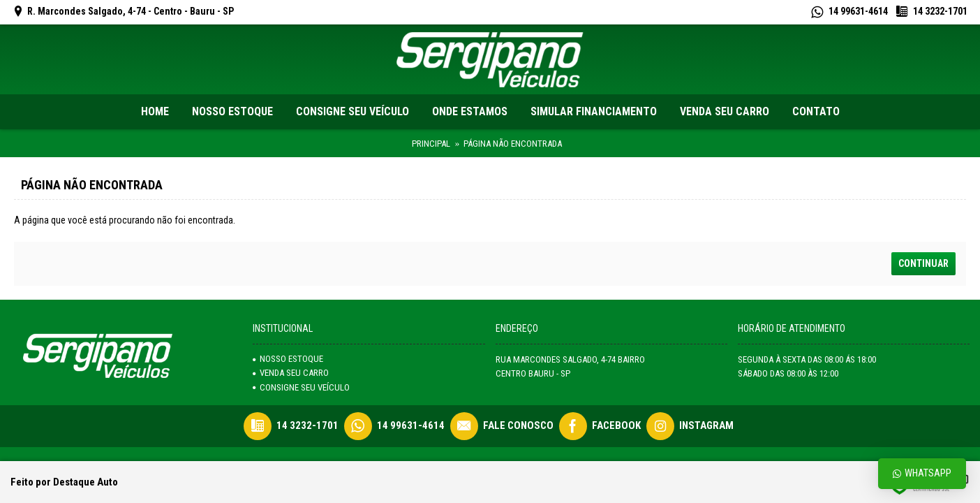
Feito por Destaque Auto (64, 482)
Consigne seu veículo (301, 387)
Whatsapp (922, 473)
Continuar (923, 263)
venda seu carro (291, 373)
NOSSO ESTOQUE (288, 359)
